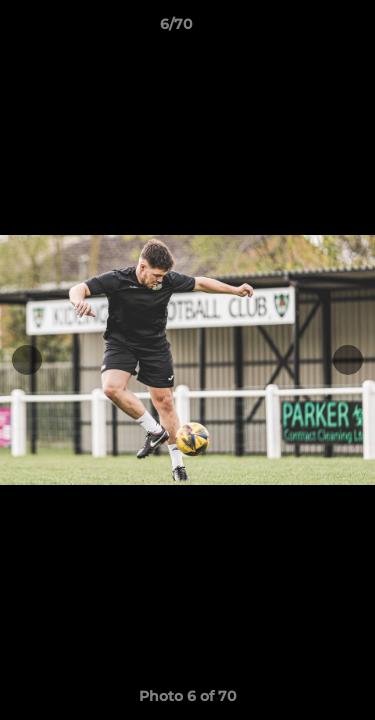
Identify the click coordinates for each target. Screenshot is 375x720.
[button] (303, 29)
